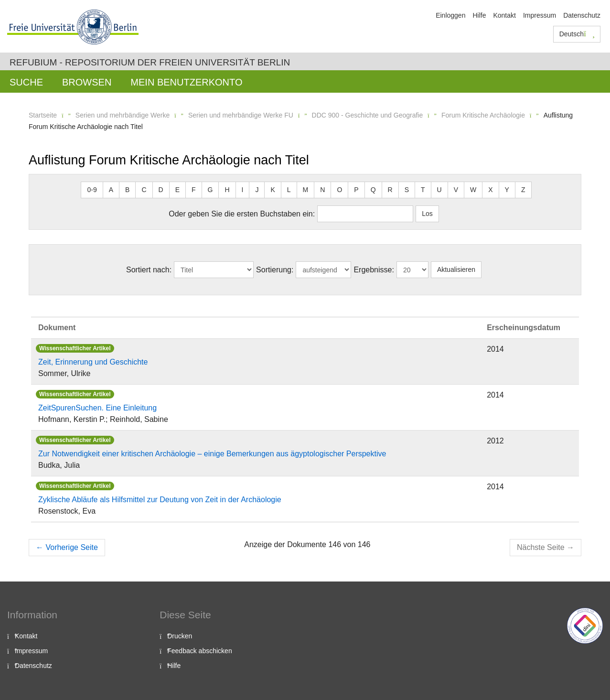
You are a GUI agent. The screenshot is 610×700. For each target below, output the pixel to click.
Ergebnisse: (374, 270)
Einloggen (450, 15)
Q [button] (373, 190)
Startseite (43, 115)
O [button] (339, 190)
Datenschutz (582, 15)
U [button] (439, 190)
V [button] (456, 190)
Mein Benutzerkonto (186, 82)
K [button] (273, 190)
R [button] (390, 190)
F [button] (194, 190)
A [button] (111, 190)
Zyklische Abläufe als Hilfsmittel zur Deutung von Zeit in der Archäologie (160, 500)
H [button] (227, 190)
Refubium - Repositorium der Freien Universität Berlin (150, 62)
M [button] (306, 190)
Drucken (180, 636)
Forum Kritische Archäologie (483, 115)
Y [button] (507, 190)
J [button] (257, 190)
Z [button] (523, 190)
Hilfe (479, 15)
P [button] (356, 190)
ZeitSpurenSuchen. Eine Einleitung (97, 408)
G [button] (210, 190)
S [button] (407, 190)
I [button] (243, 190)
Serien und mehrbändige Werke (123, 115)
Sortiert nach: (149, 270)
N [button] (322, 190)
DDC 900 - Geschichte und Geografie (368, 115)
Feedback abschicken (199, 651)
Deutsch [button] (577, 34)
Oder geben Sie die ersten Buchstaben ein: (242, 214)
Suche (26, 82)
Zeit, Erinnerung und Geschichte (93, 362)
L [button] (289, 190)
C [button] (144, 190)
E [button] (177, 190)
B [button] (127, 190)
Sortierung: (275, 270)
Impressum (540, 15)
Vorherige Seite (67, 547)
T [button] (423, 190)
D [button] (161, 190)
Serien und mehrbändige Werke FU (241, 115)
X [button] (490, 190)
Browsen (87, 82)
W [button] (473, 190)
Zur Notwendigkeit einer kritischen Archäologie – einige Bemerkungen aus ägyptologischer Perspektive (212, 454)
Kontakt (504, 15)
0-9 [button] (92, 190)
